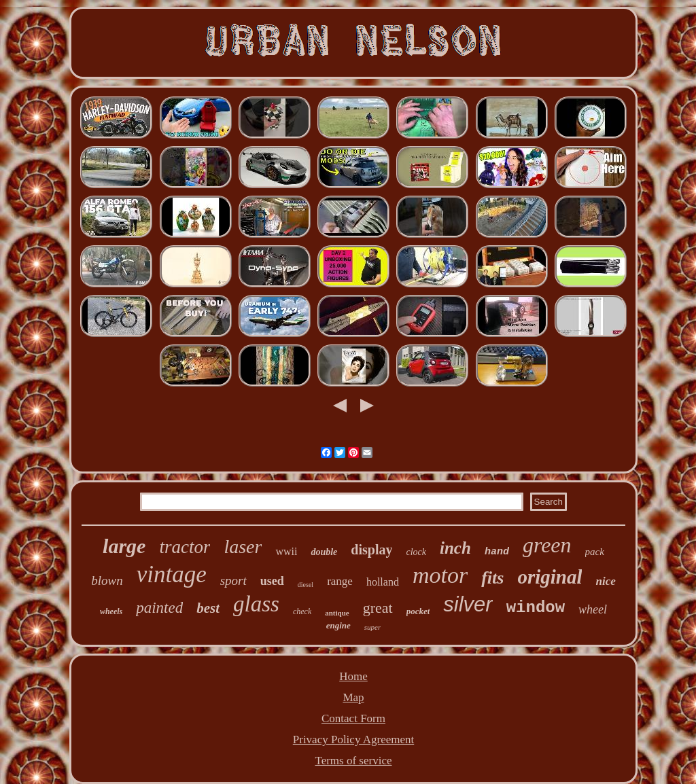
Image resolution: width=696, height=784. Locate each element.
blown (107, 581)
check (302, 611)
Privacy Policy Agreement (353, 740)
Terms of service (353, 761)
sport (233, 581)
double (324, 552)
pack (595, 552)
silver (468, 604)
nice (605, 581)
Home (353, 676)
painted (159, 608)
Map (353, 697)
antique (337, 613)
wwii (286, 551)
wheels (111, 611)
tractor (185, 547)
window (536, 608)
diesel (306, 585)
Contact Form (353, 718)
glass (256, 604)
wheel (593, 609)
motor (440, 575)
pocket (418, 611)
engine (338, 625)
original (550, 577)
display (371, 550)
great (378, 608)
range (340, 581)
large (124, 546)
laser (243, 547)
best (208, 608)
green (547, 545)
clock (416, 552)
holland (383, 582)
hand (497, 552)
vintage (172, 574)
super (372, 627)
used (272, 581)
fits (492, 578)
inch (455, 548)
